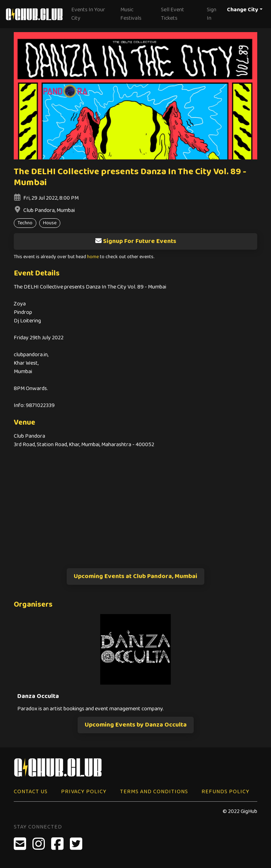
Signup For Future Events (135, 241)
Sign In (212, 14)
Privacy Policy (84, 792)
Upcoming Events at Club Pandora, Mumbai (135, 576)
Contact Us (31, 792)
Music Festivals (131, 14)
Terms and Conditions (154, 792)
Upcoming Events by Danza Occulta (136, 725)
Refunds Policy (225, 792)
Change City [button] (243, 10)
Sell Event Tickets (173, 14)
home (93, 257)
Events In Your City (88, 14)
